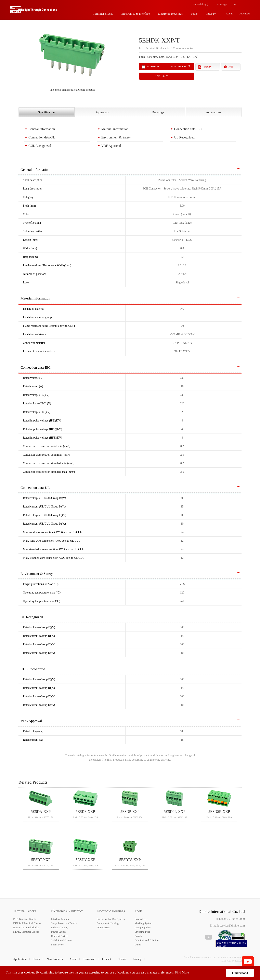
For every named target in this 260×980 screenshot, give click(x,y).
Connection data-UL (42, 137)
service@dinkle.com (232, 926)
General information (42, 129)
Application (20, 959)
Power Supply (59, 932)
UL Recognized (184, 137)
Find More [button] (182, 972)
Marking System (143, 923)
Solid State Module (61, 940)
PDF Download (179, 66)
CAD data (160, 76)
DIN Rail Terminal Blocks (27, 923)
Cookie (122, 959)
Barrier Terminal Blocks (26, 927)
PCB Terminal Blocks (25, 919)
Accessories (213, 112)
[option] (72, 60)
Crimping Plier (143, 927)
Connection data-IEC (188, 129)
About (73, 959)
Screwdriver (141, 919)
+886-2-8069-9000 (233, 919)
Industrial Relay (60, 927)
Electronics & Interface (67, 911)
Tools (139, 911)
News (37, 959)
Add (231, 67)
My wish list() (200, 4)
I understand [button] (240, 973)
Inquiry (208, 67)
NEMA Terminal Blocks (26, 932)
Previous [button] (21, 60)
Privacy (137, 959)
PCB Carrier (103, 927)
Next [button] (126, 60)
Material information (115, 129)
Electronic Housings (111, 911)
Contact (107, 959)
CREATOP (241, 961)
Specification (46, 112)
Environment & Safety (116, 137)
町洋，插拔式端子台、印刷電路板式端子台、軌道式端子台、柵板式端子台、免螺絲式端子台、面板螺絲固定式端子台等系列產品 (34, 11)
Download (89, 959)
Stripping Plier (142, 932)
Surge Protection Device (64, 923)
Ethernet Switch (60, 936)
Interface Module (60, 919)
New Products (55, 959)
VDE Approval (111, 146)
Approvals (102, 112)
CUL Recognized (40, 146)
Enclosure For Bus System (111, 919)
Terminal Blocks (25, 911)
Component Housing (108, 923)
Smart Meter (58, 945)
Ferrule (139, 936)
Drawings (158, 112)
